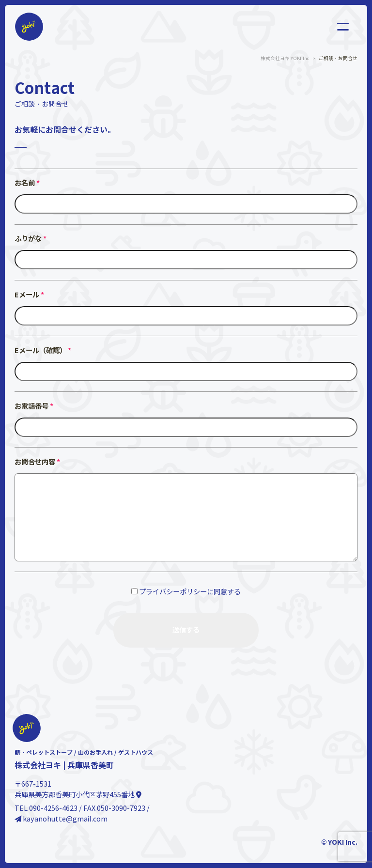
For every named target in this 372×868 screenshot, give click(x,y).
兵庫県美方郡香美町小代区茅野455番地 (78, 795)
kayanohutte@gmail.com (61, 819)
